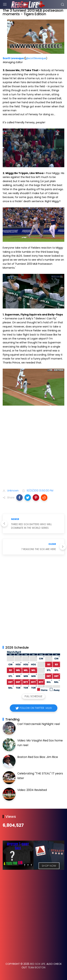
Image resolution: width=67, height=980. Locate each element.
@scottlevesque (36, 58)
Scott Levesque (13, 58)
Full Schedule (33, 696)
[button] (19, 498)
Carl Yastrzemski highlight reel (39, 724)
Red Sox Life (38, 964)
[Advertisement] (33, 448)
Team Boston (37, 967)
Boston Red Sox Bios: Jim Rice (38, 757)
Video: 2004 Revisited (32, 790)
